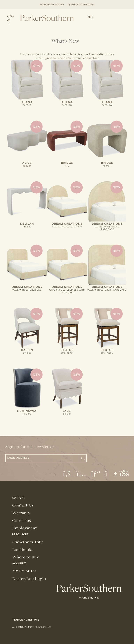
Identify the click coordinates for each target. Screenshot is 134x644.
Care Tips (22, 520)
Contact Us (23, 505)
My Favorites (24, 571)
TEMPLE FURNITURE (81, 5)
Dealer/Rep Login (29, 578)
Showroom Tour (28, 542)
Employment (25, 528)
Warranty (21, 513)
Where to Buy (25, 557)
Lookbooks (23, 549)
